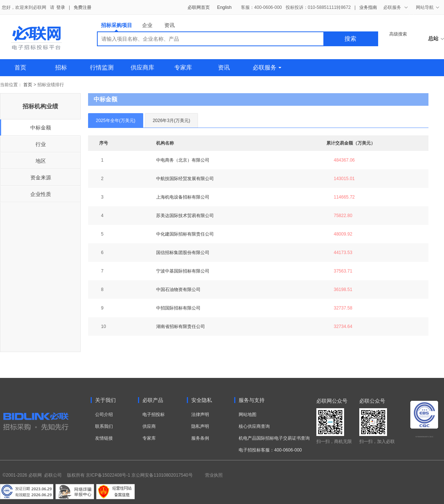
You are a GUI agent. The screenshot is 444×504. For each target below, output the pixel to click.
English (224, 7)
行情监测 (102, 67)
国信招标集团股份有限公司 (183, 253)
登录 (61, 7)
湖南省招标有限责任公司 (181, 327)
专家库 (183, 67)
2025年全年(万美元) (116, 121)
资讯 (169, 25)
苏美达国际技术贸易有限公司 (185, 216)
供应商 (149, 426)
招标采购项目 (117, 27)
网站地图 (248, 415)
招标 (61, 67)
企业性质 (41, 194)
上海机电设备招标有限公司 (183, 197)
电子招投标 (154, 415)
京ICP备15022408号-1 (108, 475)
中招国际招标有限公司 (178, 308)
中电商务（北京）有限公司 (183, 160)
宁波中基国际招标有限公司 (183, 271)
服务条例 (200, 438)
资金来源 (41, 177)
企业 (147, 25)
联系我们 (104, 426)
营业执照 (214, 475)
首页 (20, 67)
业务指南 (368, 7)
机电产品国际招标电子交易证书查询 (274, 438)
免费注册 (83, 7)
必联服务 (267, 67)
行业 (41, 144)
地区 (41, 161)
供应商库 (142, 67)
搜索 (350, 39)
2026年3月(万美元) (171, 121)
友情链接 (104, 438)
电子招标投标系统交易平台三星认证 (424, 437)
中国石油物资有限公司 (178, 290)
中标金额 (41, 128)
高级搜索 (398, 34)
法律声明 (200, 415)
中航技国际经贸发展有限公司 (185, 179)
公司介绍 (104, 415)
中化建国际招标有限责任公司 (185, 234)
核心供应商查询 (254, 426)
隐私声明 (200, 426)
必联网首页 (199, 7)
